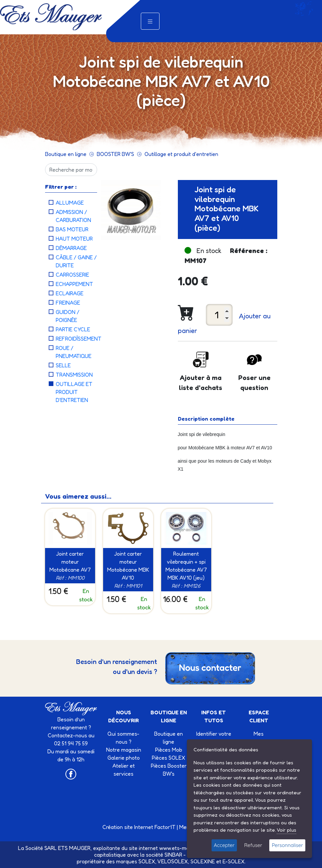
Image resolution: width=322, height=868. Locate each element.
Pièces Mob (169, 750)
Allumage (70, 203)
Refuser (253, 845)
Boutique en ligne (66, 154)
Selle (63, 365)
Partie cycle (73, 329)
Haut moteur (74, 239)
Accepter (224, 845)
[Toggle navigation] (150, 21)
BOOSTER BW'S (115, 154)
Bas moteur (72, 229)
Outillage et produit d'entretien (181, 154)
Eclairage (70, 293)
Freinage (68, 303)
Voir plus (286, 830)
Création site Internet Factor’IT (139, 827)
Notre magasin (124, 750)
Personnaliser (287, 845)
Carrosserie (72, 275)
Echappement (74, 284)
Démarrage (71, 248)
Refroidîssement (79, 339)
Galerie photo (124, 758)
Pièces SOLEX (169, 758)
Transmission (74, 375)
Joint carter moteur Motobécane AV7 (70, 562)
